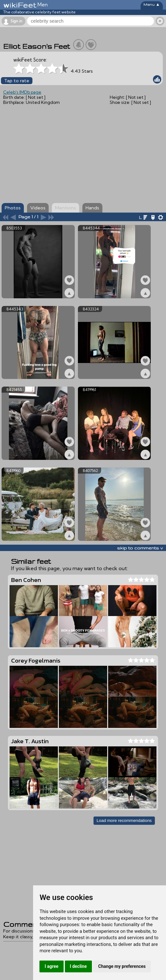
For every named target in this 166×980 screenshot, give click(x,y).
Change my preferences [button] (122, 966)
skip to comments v (140, 548)
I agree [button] (51, 966)
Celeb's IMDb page (22, 92)
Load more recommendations (124, 820)
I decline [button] (78, 966)
